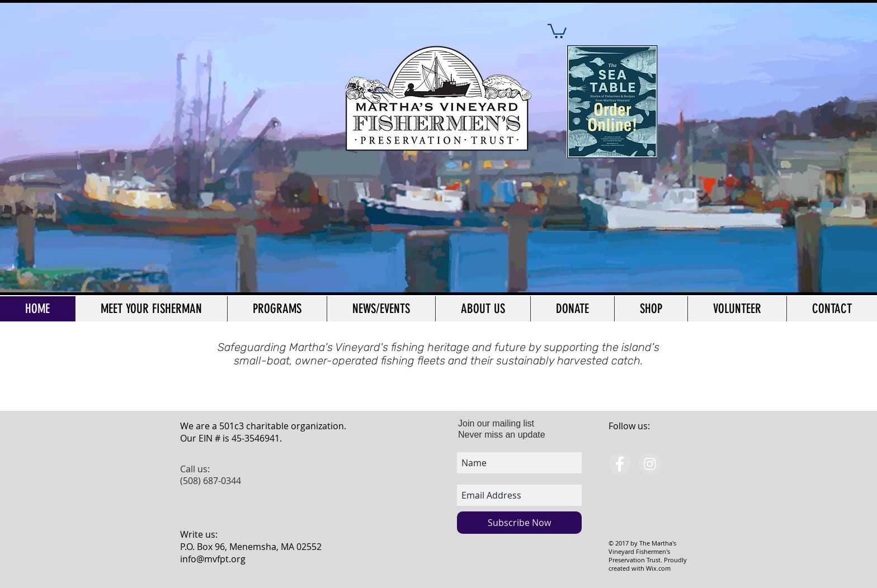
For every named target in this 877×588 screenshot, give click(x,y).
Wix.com (658, 568)
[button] (557, 30)
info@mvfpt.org (213, 559)
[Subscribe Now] (519, 523)
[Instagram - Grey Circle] (650, 464)
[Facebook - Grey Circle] (620, 464)
